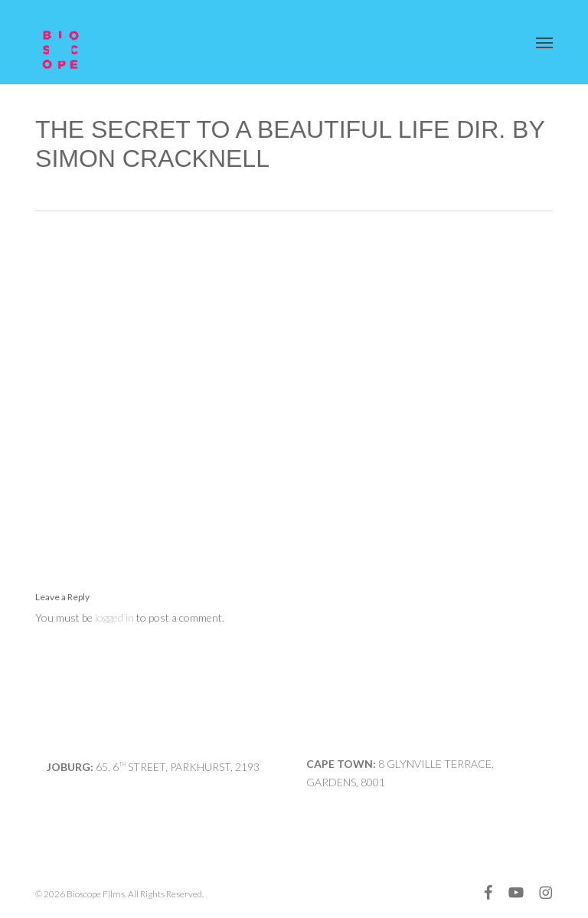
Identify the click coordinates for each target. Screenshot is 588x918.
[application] (294, 384)
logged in (114, 617)
